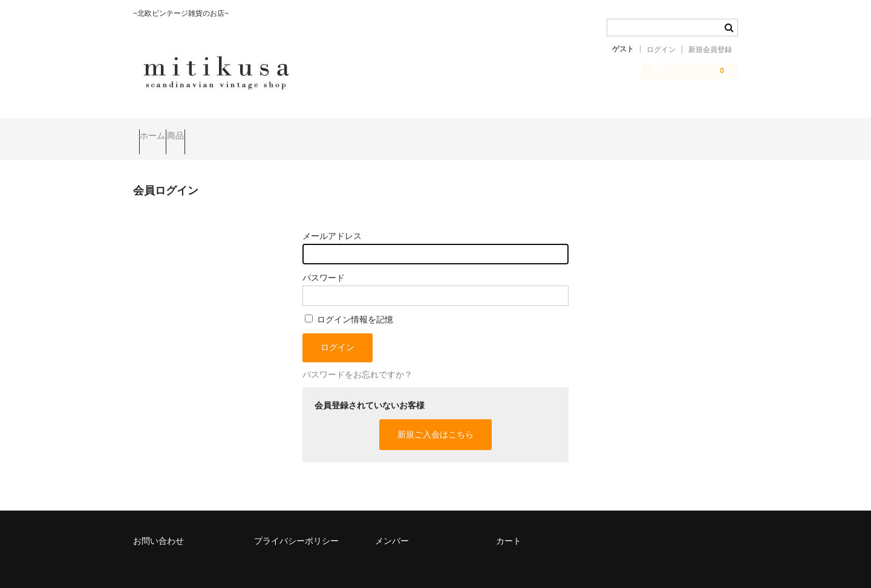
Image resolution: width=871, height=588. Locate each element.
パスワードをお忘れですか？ (357, 358)
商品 (204, 131)
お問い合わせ (158, 524)
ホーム (158, 131)
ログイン (661, 50)
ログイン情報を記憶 (349, 302)
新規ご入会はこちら (435, 417)
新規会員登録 (710, 50)
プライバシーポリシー (296, 524)
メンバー (392, 524)
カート (509, 524)
